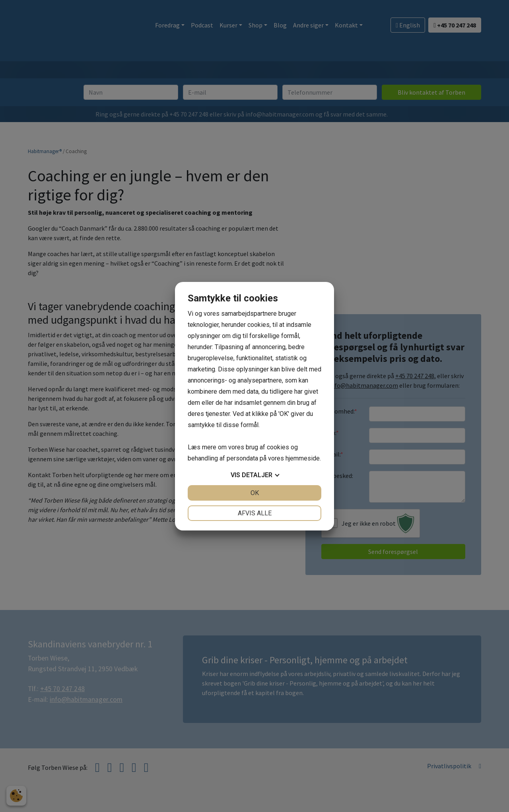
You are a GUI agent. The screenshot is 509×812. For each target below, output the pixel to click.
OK (255, 493)
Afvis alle (255, 513)
